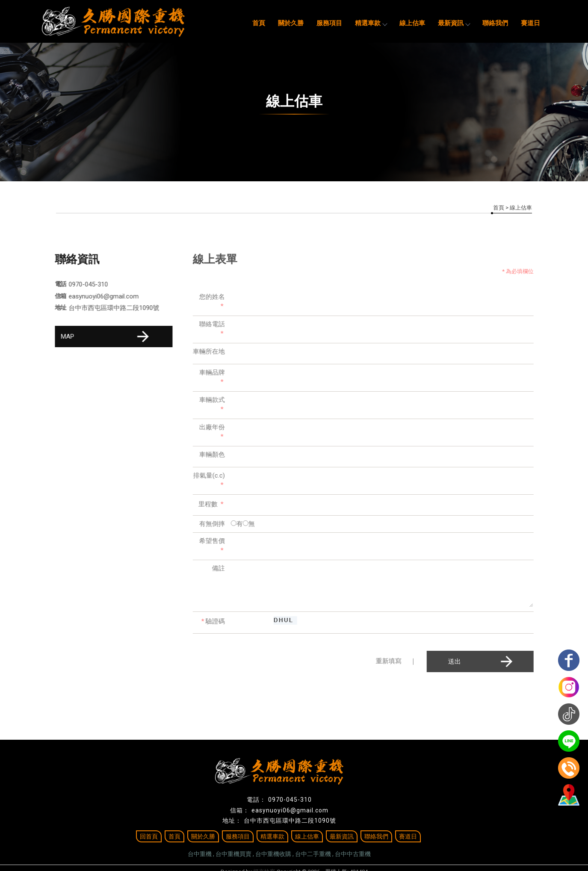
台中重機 (200, 854)
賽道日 (530, 23)
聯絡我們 (495, 23)
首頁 (259, 23)
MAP (106, 337)
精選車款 (371, 23)
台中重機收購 (273, 854)
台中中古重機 (353, 854)
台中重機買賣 (233, 854)
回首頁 (149, 836)
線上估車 (412, 23)
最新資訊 (454, 23)
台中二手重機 (313, 854)
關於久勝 (291, 23)
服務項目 (329, 23)
